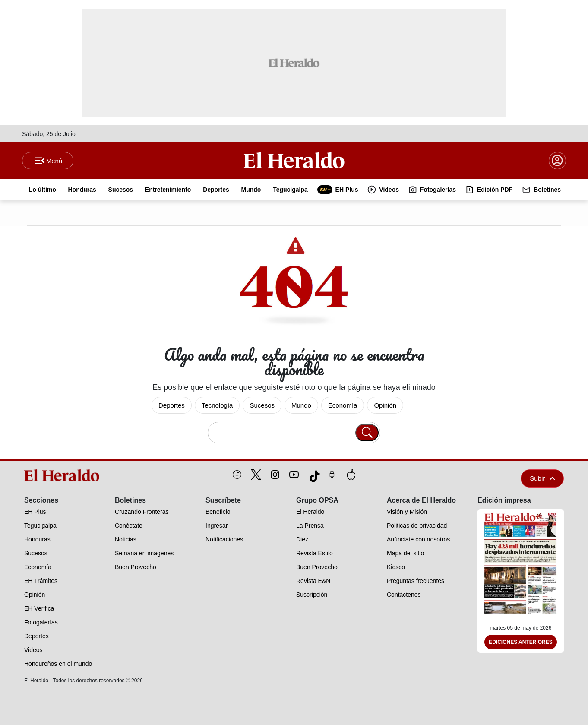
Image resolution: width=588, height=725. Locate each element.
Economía (343, 405)
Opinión (385, 405)
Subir (542, 478)
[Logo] (294, 160)
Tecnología (217, 405)
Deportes (172, 405)
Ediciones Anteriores (521, 642)
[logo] (65, 475)
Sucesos (262, 405)
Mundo (301, 405)
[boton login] (557, 161)
